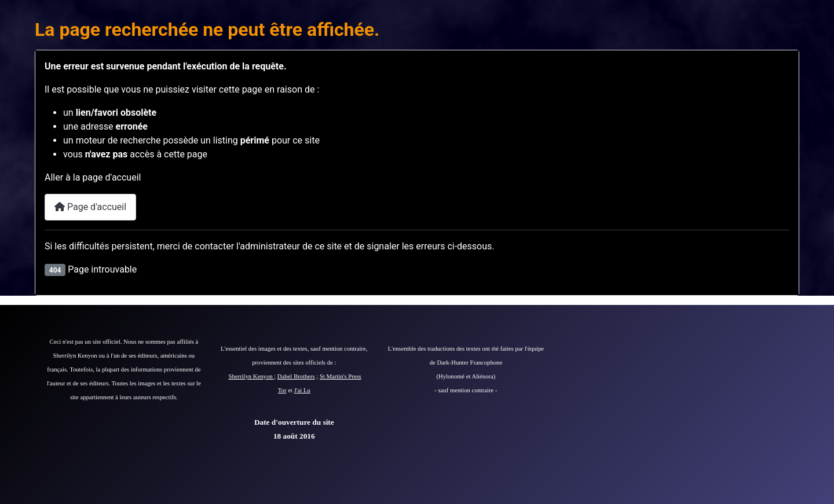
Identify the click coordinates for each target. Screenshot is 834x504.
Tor (282, 390)
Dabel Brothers (296, 376)
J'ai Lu (302, 390)
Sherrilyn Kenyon (252, 376)
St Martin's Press (341, 376)
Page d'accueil (90, 207)
